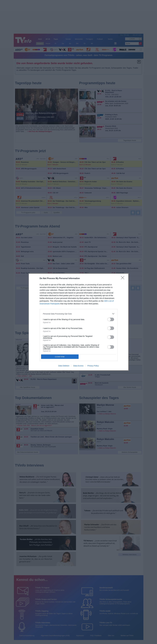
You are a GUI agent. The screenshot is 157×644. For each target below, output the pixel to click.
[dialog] (79, 322)
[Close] (123, 279)
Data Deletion (64, 366)
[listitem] (79, 314)
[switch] (111, 319)
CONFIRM (60, 357)
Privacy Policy (93, 366)
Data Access (78, 366)
